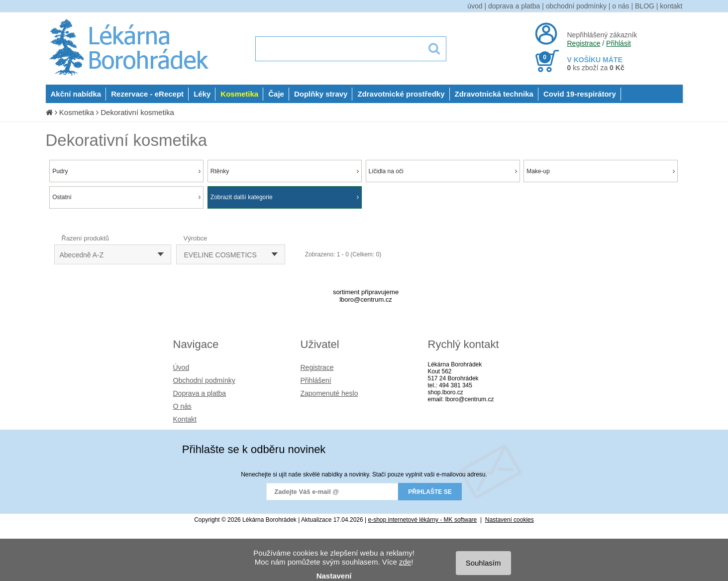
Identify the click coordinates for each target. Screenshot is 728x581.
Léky (202, 94)
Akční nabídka (76, 94)
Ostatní (126, 197)
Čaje (276, 94)
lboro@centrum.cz (366, 299)
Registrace (584, 43)
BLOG (645, 6)
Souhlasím (483, 563)
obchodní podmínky (576, 6)
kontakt (671, 6)
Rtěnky (285, 171)
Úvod (181, 367)
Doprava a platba (200, 393)
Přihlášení (316, 380)
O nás (182, 406)
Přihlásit (619, 43)
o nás (621, 6)
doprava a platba (514, 6)
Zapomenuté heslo (329, 393)
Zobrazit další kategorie (285, 197)
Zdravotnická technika (494, 94)
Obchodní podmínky (204, 380)
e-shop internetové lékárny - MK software (423, 520)
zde (405, 562)
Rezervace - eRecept (147, 94)
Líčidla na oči (443, 171)
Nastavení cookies (510, 520)
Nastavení (334, 576)
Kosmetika (239, 94)
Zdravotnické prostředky (401, 94)
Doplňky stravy (321, 94)
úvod (475, 6)
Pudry (126, 171)
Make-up (601, 171)
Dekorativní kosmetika (137, 112)
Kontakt (185, 419)
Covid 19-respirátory (580, 94)
